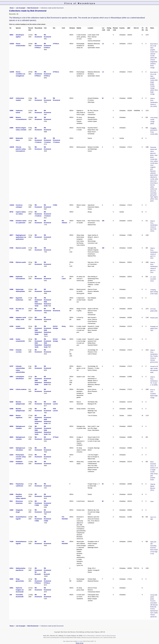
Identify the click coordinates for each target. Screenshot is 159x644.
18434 (11, 389)
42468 (11, 409)
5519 (11, 501)
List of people (20, 8)
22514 (11, 568)
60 (103, 501)
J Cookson (38, 142)
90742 (11, 212)
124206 (12, 72)
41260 (11, 339)
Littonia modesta (21, 389)
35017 (11, 298)
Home (12, 8)
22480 (11, 494)
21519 (11, 462)
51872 (11, 448)
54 (103, 484)
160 (103, 221)
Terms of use (80, 643)
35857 (11, 377)
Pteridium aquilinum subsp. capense (21, 496)
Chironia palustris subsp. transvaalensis (21, 149)
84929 (11, 416)
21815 (11, 455)
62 (103, 98)
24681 (11, 117)
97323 (11, 350)
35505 (11, 579)
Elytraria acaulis (21, 248)
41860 (11, 510)
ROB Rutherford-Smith (38, 304)
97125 (11, 309)
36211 (11, 484)
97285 (11, 248)
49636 (11, 426)
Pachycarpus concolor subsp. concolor (21, 457)
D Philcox (38, 48)
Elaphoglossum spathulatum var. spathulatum (21, 237)
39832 (11, 35)
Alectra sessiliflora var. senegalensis (21, 74)
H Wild (55, 205)
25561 (11, 588)
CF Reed (56, 437)
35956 (11, 111)
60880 (11, 318)
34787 (11, 366)
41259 (11, 326)
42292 (11, 402)
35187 (11, 98)
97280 (11, 262)
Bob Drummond (33, 8)
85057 (11, 138)
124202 (12, 44)
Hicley (64, 326)
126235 (12, 147)
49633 (11, 437)
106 (11, 595)
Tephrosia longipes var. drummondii (20, 590)
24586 (11, 289)
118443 (12, 205)
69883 (11, 277)
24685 (11, 128)
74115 (11, 517)
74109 (11, 542)
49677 (11, 235)
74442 (11, 221)
